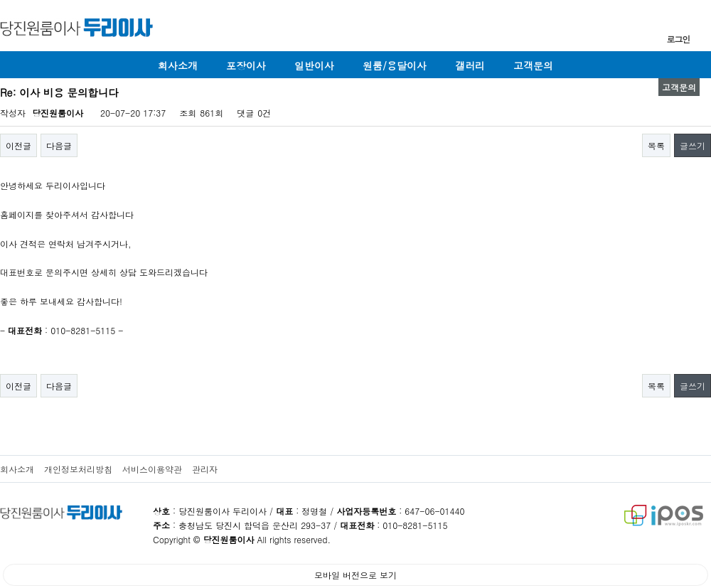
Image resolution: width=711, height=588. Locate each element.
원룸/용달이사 (395, 65)
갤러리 (470, 65)
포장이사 (246, 65)
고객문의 (533, 65)
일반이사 (314, 65)
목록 (656, 145)
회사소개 (178, 65)
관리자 (205, 469)
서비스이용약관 (152, 469)
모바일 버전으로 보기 (355, 575)
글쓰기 (693, 145)
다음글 (59, 145)
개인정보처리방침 (78, 469)
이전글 (18, 145)
